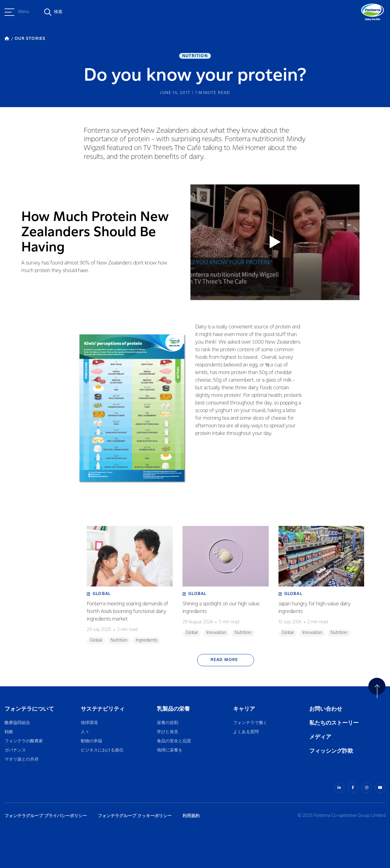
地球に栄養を (170, 750)
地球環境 (89, 723)
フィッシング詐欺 (331, 751)
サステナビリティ (103, 709)
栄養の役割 (168, 723)
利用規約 (191, 816)
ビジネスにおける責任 (102, 750)
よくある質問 (246, 732)
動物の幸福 (91, 741)
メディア (320, 737)
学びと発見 (168, 732)
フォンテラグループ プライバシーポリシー (46, 816)
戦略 (9, 732)
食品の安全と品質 (174, 741)
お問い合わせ (326, 709)
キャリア (245, 709)
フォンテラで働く (250, 723)
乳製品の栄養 (173, 709)
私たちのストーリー (334, 723)
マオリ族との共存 (22, 759)
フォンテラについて (29, 709)
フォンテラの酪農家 (24, 741)
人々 (85, 732)
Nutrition (195, 56)
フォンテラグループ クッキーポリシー (135, 816)
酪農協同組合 (17, 723)
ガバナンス (15, 750)
